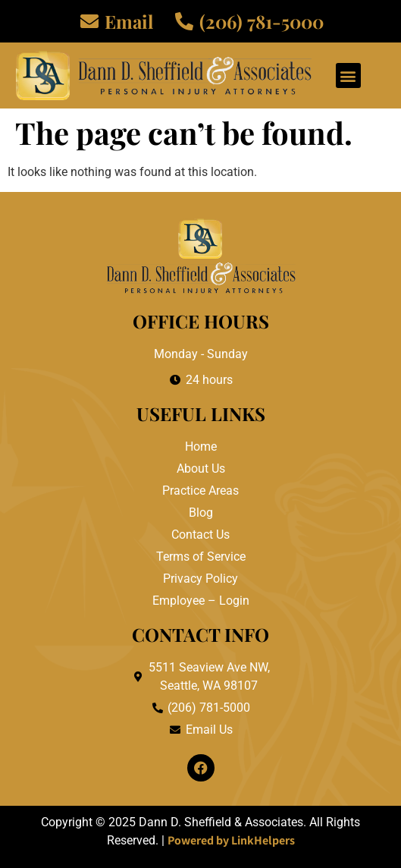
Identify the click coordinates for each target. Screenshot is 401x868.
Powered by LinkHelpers (231, 840)
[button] (348, 75)
